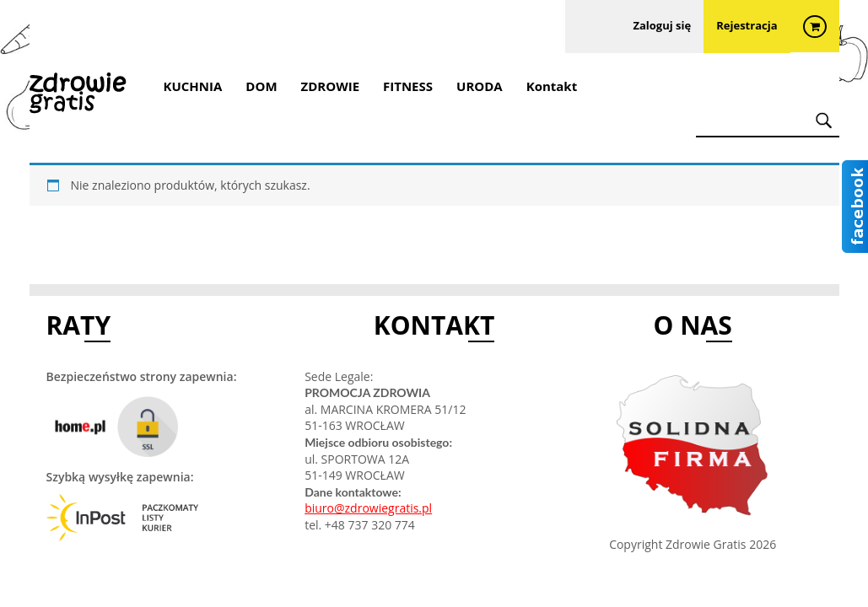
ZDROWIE (331, 86)
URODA (480, 86)
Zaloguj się (662, 27)
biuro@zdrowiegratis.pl (368, 508)
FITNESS (408, 86)
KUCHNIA (193, 86)
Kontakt (552, 86)
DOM (261, 86)
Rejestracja (747, 27)
